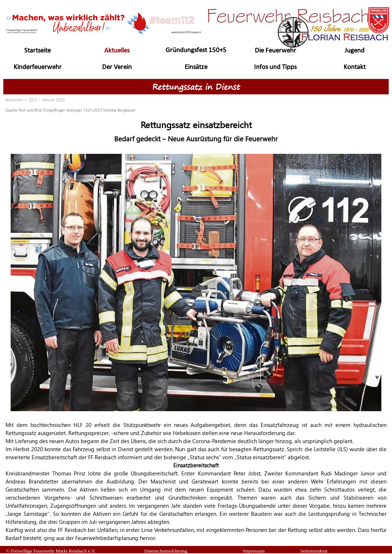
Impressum (254, 551)
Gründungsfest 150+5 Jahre (196, 55)
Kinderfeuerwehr (38, 67)
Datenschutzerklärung (166, 551)
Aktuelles (117, 51)
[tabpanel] (196, 109)
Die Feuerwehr (275, 51)
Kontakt (355, 67)
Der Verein (117, 67)
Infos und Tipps (275, 67)
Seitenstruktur (314, 551)
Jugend (355, 51)
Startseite (37, 51)
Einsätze (196, 67)
